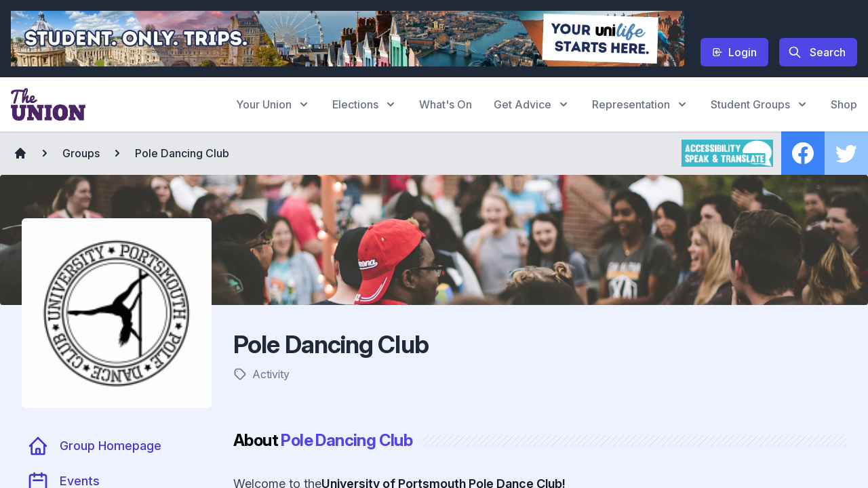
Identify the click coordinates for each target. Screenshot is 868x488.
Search (817, 52)
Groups (81, 153)
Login (734, 52)
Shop (844, 104)
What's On (446, 104)
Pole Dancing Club (182, 153)
